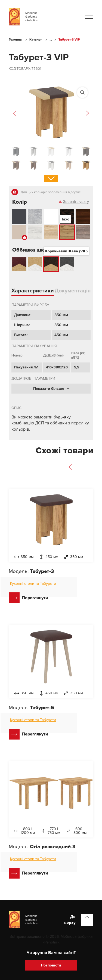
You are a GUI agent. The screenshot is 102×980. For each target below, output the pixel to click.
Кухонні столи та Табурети (33, 584)
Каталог (36, 39)
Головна (15, 39)
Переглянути (28, 598)
